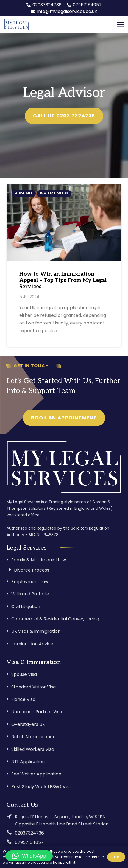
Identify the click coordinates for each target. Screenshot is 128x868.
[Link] (16, 25)
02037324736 (29, 833)
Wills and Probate (30, 594)
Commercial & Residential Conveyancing (55, 619)
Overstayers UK (28, 724)
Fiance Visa (23, 699)
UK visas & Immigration (36, 631)
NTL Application (28, 762)
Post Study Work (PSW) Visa (41, 787)
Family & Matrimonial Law (39, 560)
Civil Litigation (26, 607)
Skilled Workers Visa (33, 749)
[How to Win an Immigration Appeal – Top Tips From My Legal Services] (64, 222)
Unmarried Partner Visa (37, 712)
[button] (29, 856)
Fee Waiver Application (36, 774)
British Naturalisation (33, 737)
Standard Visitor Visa (34, 687)
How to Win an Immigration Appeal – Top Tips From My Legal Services (63, 280)
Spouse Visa (24, 674)
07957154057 (29, 842)
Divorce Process (32, 570)
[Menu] (120, 25)
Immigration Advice (32, 644)
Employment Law (30, 582)
